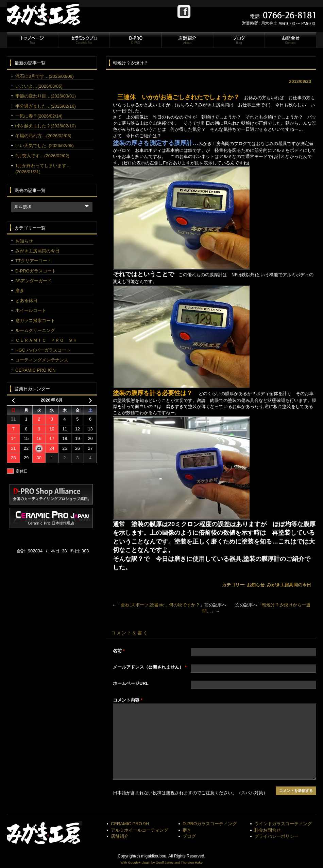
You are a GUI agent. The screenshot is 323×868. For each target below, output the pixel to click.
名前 (119, 651)
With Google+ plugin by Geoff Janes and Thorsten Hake (161, 862)
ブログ (239, 40)
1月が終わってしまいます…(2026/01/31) (43, 169)
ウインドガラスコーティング (283, 824)
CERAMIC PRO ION (35, 370)
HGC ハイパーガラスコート (43, 350)
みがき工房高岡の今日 (289, 585)
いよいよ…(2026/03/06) (39, 86)
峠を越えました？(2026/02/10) (46, 126)
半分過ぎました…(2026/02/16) (46, 106)
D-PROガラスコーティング (210, 824)
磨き (20, 291)
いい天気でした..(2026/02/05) (45, 146)
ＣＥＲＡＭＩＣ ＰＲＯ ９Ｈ (46, 340)
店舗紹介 (187, 40)
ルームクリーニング (35, 330)
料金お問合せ (268, 830)
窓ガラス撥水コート (35, 321)
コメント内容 (128, 700)
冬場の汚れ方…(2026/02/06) (43, 136)
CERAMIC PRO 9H (130, 824)
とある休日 (26, 300)
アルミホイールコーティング (140, 830)
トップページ (32, 40)
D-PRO (135, 40)
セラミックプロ (84, 40)
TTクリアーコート (33, 261)
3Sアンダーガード (33, 281)
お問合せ (290, 40)
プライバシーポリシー (276, 836)
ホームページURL (131, 683)
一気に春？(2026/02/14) (39, 116)
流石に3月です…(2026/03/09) (45, 76)
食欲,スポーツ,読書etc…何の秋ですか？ (160, 605)
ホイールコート (31, 310)
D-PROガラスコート (36, 271)
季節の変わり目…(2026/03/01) (46, 96)
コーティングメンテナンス (42, 360)
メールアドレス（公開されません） (150, 667)
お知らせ (256, 585)
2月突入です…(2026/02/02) (42, 156)
